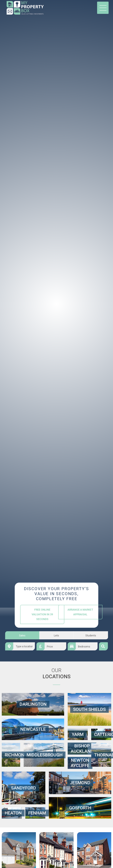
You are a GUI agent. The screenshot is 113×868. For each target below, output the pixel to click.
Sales (22, 635)
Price (50, 646)
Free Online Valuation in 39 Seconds (42, 614)
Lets (56, 635)
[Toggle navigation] (103, 8)
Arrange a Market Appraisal (80, 612)
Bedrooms (84, 646)
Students (91, 635)
